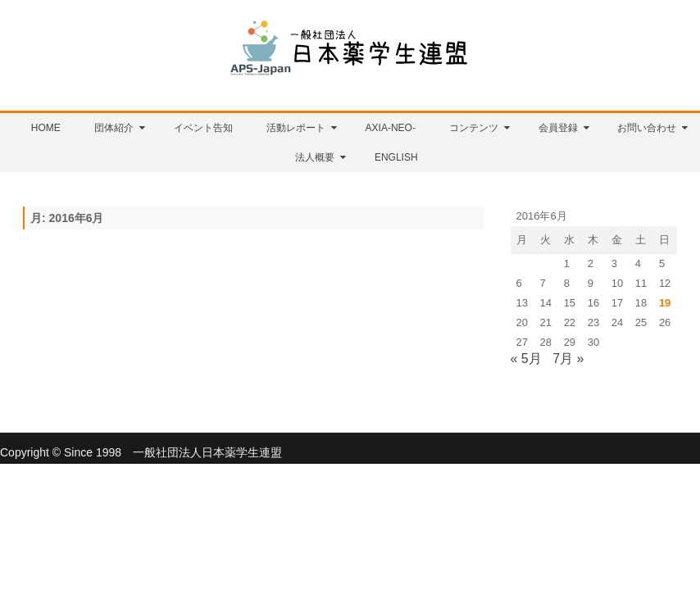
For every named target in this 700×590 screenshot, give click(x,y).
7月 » (568, 359)
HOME (46, 128)
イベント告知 (203, 128)
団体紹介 (114, 128)
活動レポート (296, 128)
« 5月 (526, 359)
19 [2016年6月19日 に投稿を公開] (665, 303)
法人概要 (315, 157)
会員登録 (558, 128)
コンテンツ (474, 128)
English (396, 157)
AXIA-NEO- (391, 128)
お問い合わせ (647, 128)
